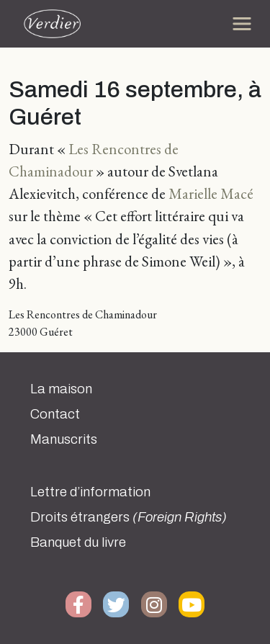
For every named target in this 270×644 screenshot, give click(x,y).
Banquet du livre (78, 542)
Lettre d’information (90, 492)
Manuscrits (64, 439)
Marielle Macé (211, 193)
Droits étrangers (129, 517)
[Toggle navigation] (242, 24)
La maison (61, 389)
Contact (55, 414)
